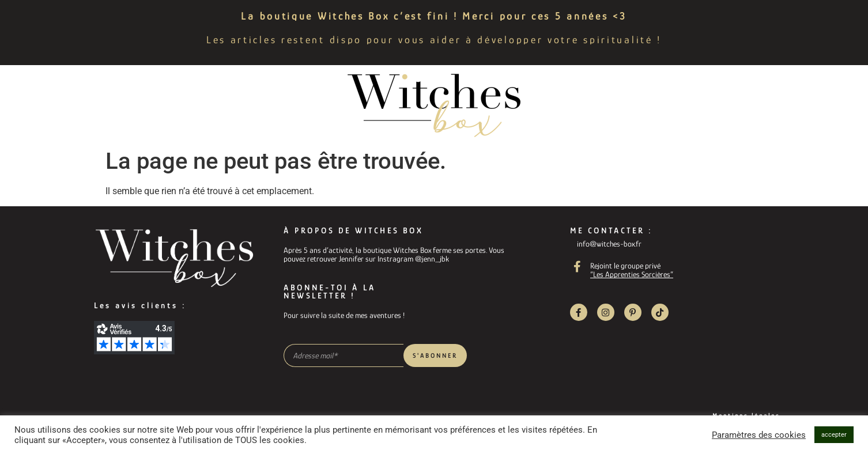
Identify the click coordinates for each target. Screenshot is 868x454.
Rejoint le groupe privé (625, 266)
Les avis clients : (140, 305)
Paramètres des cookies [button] (759, 435)
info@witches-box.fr (609, 244)
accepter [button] (834, 435)
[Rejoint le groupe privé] (578, 267)
